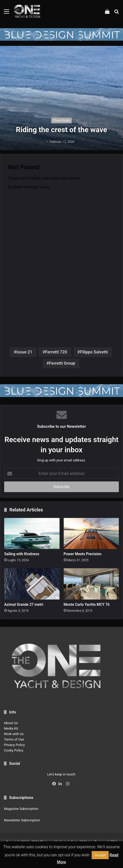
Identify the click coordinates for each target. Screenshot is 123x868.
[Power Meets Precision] (91, 533)
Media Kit (11, 728)
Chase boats (61, 120)
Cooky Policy (14, 750)
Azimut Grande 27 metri (24, 604)
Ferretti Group (62, 363)
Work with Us (14, 734)
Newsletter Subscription (22, 820)
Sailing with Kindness (22, 554)
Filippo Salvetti (94, 352)
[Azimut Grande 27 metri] (32, 584)
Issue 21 (24, 352)
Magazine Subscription (21, 809)
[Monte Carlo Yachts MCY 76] (91, 584)
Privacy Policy (14, 745)
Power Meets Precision (83, 554)
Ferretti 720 (56, 352)
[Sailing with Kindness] (32, 533)
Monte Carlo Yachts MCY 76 (87, 604)
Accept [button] (100, 855)
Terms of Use (14, 739)
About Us (11, 723)
